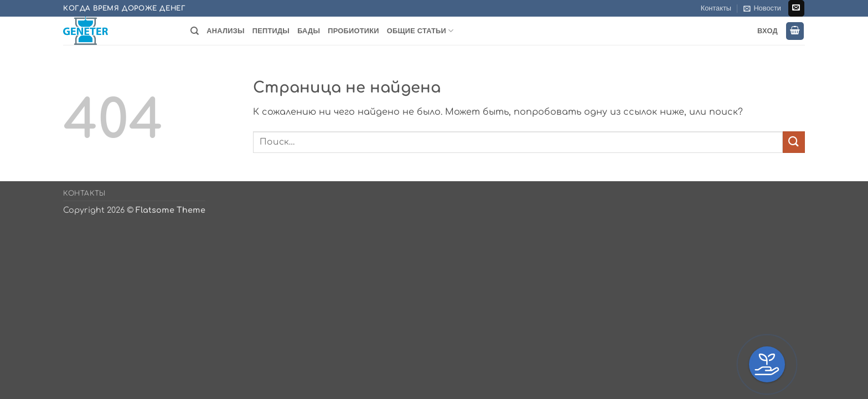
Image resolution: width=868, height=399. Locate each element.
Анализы (225, 31)
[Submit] (794, 142)
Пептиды (271, 31)
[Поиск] (195, 31)
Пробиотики (353, 31)
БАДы (309, 31)
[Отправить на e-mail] (796, 8)
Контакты (716, 8)
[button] (762, 8)
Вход (768, 31)
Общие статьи (420, 31)
